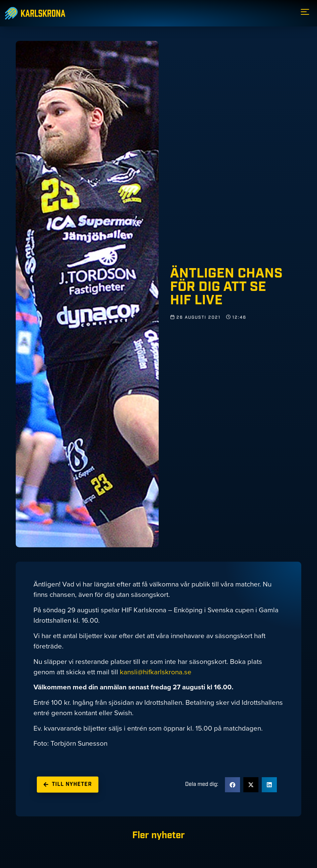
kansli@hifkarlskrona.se (156, 672)
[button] (232, 785)
